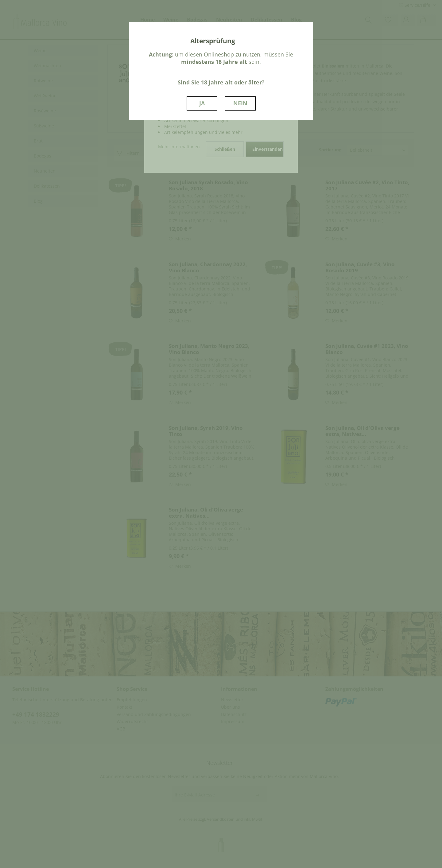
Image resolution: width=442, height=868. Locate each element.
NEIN (240, 103)
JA (202, 103)
